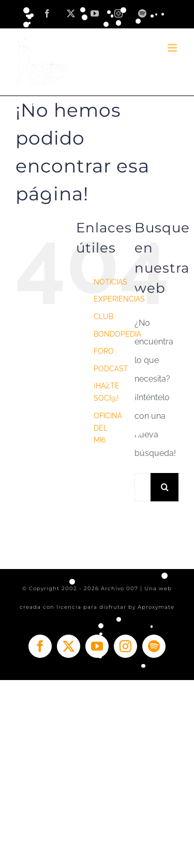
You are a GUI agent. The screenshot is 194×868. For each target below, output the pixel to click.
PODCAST (111, 369)
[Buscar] (165, 487)
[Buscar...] (143, 487)
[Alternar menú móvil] (173, 48)
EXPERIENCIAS (119, 299)
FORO (104, 351)
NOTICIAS (110, 282)
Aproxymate (156, 607)
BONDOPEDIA (117, 334)
